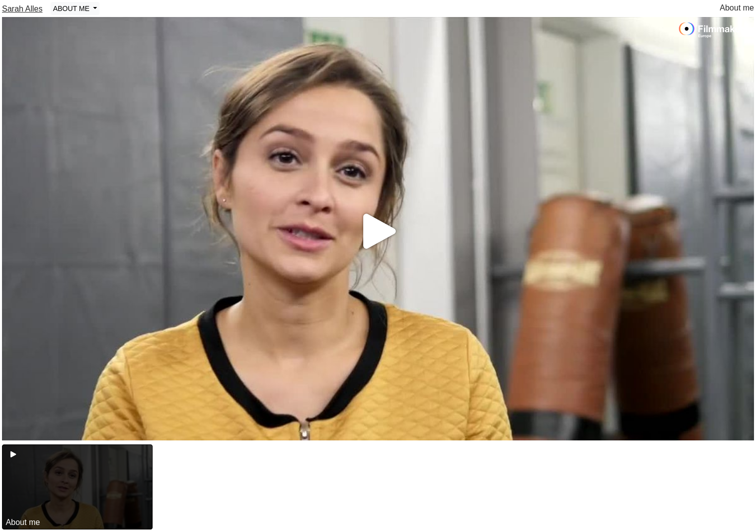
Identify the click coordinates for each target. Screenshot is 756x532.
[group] (77, 487)
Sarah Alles (22, 9)
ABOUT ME (72, 9)
